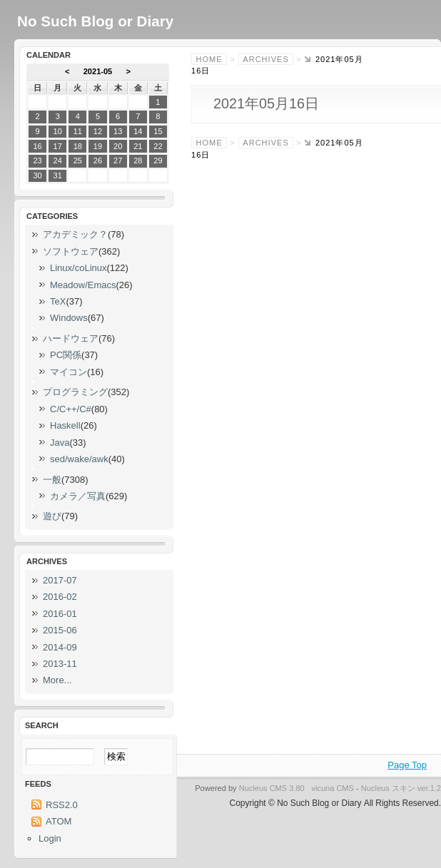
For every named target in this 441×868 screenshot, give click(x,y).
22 (158, 146)
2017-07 (60, 580)
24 (58, 160)
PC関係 (66, 355)
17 (58, 146)
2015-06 (60, 630)
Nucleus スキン (388, 788)
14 (138, 131)
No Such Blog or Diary (95, 21)
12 (98, 131)
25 (78, 160)
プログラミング (75, 392)
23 (37, 160)
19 (98, 146)
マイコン (69, 372)
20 (118, 146)
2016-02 (60, 597)
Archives (265, 59)
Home (209, 59)
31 (58, 175)
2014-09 (60, 647)
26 (98, 160)
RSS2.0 (62, 805)
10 (58, 131)
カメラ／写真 (78, 496)
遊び (52, 516)
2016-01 (60, 614)
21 (138, 146)
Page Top (407, 765)
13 (118, 131)
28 (138, 160)
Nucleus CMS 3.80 (272, 788)
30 (37, 175)
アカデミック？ (75, 234)
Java (60, 443)
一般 (52, 480)
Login (50, 838)
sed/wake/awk (79, 459)
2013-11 (60, 664)
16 (37, 146)
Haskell (65, 425)
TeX (58, 301)
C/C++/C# (71, 409)
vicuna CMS (333, 788)
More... (57, 680)
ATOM (59, 821)
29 (158, 160)
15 (158, 131)
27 (118, 160)
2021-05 (98, 71)
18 (78, 146)
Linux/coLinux (78, 268)
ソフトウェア (71, 251)
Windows (69, 318)
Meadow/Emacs (83, 285)
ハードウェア (71, 338)
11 (78, 131)
